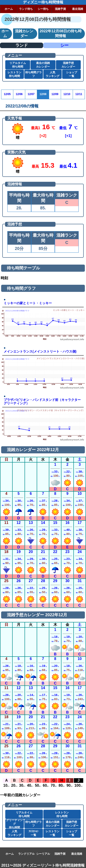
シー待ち (43, 9)
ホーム (9, 9)
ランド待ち (26, 9)
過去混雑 (78, 9)
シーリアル (43, 854)
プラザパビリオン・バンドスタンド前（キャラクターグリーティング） (42, 402)
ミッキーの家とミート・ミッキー (28, 303)
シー (64, 45)
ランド (22, 45)
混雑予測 (60, 9)
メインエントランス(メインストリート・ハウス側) (40, 352)
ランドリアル (26, 854)
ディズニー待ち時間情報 (43, 2)
